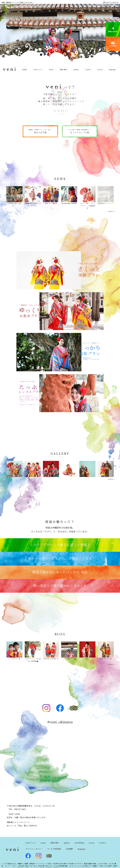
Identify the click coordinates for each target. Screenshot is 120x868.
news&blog (79, 843)
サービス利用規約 (54, 849)
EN (107, 2)
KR (114, 2)
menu (51, 70)
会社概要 (69, 849)
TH (117, 2)
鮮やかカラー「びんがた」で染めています (60, 559)
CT (112, 2)
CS (109, 2)
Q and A (88, 70)
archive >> (112, 211)
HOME (24, 70)
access (100, 70)
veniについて (38, 70)
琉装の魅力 (64, 70)
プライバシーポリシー (34, 849)
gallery (76, 70)
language (112, 70)
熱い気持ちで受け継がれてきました (60, 586)
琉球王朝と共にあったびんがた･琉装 (60, 572)
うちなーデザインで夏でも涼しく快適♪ (60, 545)
